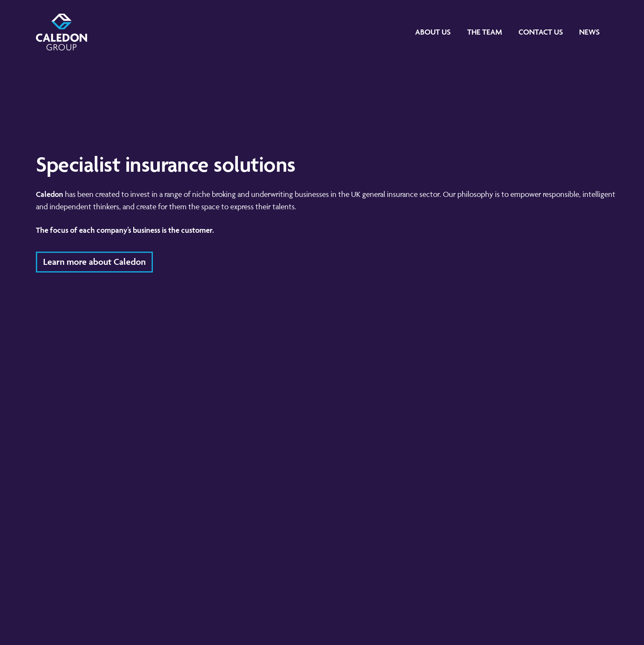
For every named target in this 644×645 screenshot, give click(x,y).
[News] (589, 32)
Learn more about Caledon (94, 262)
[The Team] (485, 32)
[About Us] (433, 32)
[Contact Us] (541, 32)
